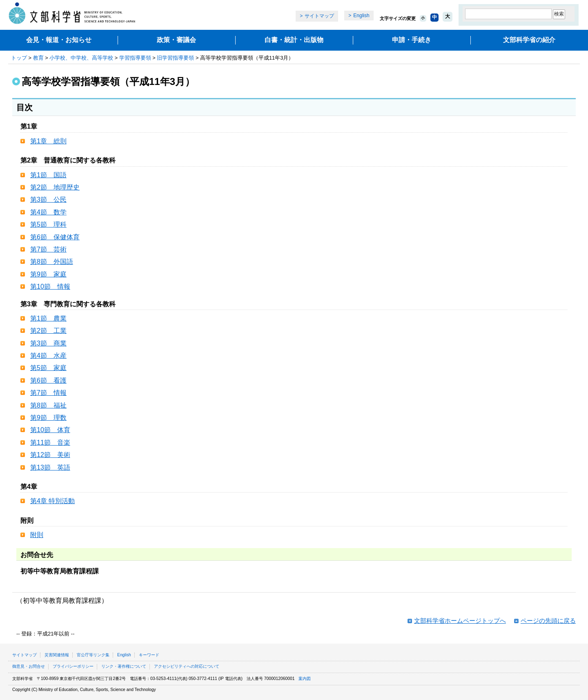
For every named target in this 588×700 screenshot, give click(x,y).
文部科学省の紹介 (529, 40)
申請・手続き (412, 40)
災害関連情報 (57, 655)
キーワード (149, 655)
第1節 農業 (48, 318)
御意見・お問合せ (29, 666)
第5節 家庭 (48, 368)
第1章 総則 (48, 141)
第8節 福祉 (48, 405)
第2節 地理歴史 (55, 187)
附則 (37, 535)
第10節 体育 (50, 430)
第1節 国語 (48, 175)
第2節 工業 (48, 331)
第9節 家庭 (48, 274)
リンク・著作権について (124, 666)
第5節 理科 (48, 224)
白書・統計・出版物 (294, 40)
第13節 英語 (50, 467)
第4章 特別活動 (52, 501)
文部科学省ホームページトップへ (460, 621)
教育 (38, 58)
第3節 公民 (48, 200)
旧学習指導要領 (175, 58)
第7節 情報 (48, 393)
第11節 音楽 (50, 443)
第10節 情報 (50, 286)
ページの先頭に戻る (548, 621)
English (361, 16)
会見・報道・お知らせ (59, 40)
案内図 (305, 679)
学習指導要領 (135, 58)
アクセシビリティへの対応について (187, 666)
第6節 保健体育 (55, 237)
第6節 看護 (48, 380)
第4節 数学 (48, 212)
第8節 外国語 (52, 262)
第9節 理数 (48, 418)
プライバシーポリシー (73, 666)
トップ (19, 58)
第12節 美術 (50, 455)
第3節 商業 (48, 343)
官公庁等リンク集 (93, 655)
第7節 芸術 (48, 249)
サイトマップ (319, 16)
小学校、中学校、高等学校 (81, 58)
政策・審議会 (176, 40)
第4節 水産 (48, 356)
